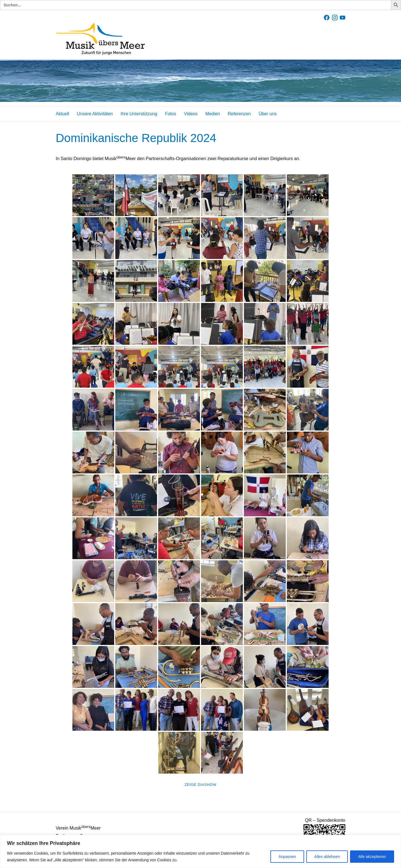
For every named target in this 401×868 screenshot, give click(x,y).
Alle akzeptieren (372, 857)
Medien (212, 114)
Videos (191, 114)
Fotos (171, 114)
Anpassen (287, 857)
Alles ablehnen (327, 857)
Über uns (267, 114)
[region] (200, 851)
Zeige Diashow (200, 785)
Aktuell (62, 114)
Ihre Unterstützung (139, 114)
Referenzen (239, 114)
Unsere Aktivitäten (95, 114)
